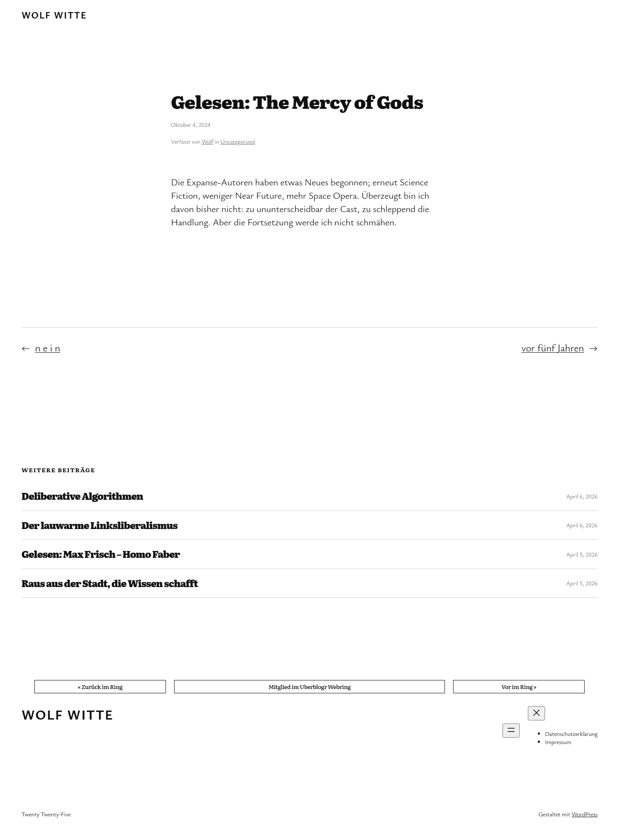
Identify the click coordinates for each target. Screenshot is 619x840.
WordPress (585, 814)
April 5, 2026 (582, 554)
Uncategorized (238, 141)
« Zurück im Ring (100, 686)
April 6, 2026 (582, 496)
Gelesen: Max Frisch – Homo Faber (101, 554)
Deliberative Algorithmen (82, 496)
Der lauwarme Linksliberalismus (100, 525)
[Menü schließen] (536, 713)
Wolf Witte (54, 15)
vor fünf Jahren (553, 348)
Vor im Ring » (519, 686)
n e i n (48, 348)
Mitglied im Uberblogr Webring (309, 686)
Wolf (207, 141)
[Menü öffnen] (511, 731)
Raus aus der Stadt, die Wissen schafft (110, 583)
